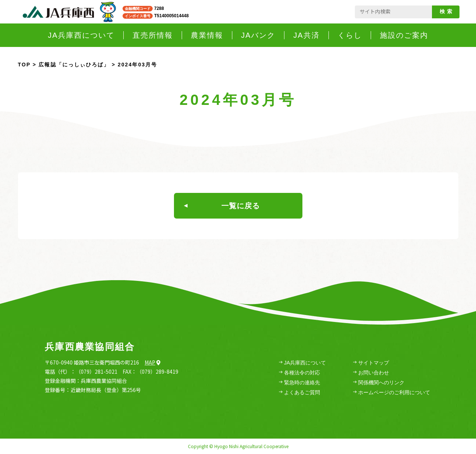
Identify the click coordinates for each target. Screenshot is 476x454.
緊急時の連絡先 (299, 383)
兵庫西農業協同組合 (90, 347)
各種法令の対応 (299, 373)
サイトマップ (371, 363)
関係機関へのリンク (379, 383)
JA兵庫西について (302, 363)
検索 (447, 11)
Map (152, 362)
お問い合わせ (371, 373)
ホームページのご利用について (392, 393)
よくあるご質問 (299, 393)
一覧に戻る (222, 206)
